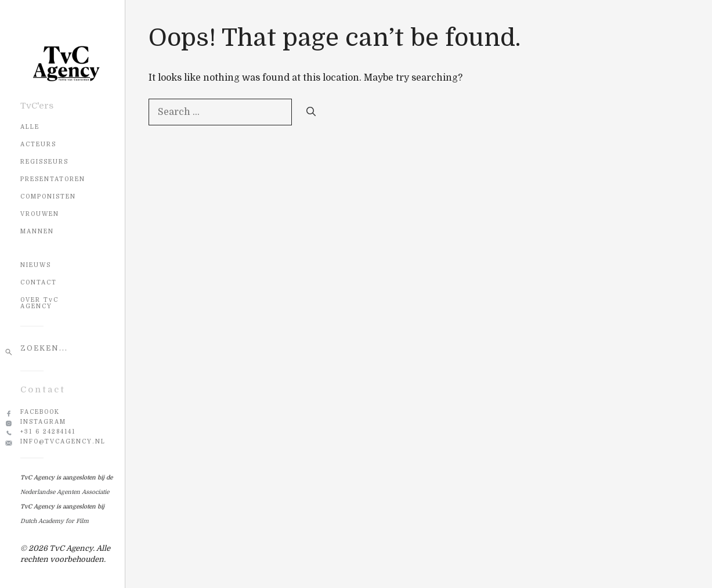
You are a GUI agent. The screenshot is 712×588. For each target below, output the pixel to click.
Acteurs (38, 144)
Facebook (40, 412)
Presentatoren (53, 179)
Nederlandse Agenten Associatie (65, 492)
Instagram (43, 422)
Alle (30, 127)
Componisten (48, 196)
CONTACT (39, 282)
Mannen (37, 231)
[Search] (311, 112)
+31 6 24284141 (48, 432)
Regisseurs (44, 162)
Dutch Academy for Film (55, 521)
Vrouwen (40, 214)
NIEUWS (36, 265)
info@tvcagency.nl (63, 441)
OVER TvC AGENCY (39, 303)
